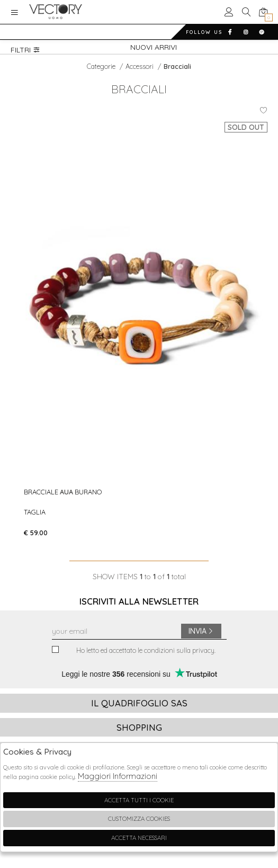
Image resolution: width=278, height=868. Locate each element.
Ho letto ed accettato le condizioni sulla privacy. (134, 650)
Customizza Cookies (139, 819)
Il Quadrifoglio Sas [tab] (139, 703)
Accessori (140, 66)
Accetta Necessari (139, 838)
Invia (201, 631)
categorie (102, 66)
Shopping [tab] (139, 727)
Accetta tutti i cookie (139, 800)
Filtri (25, 50)
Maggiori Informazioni (118, 776)
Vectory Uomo (56, 12)
